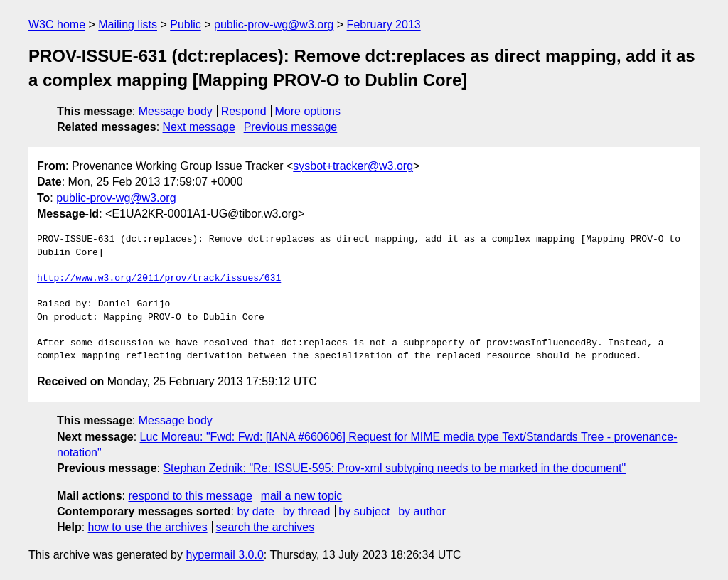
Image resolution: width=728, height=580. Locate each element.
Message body (176, 111)
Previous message (291, 127)
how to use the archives (148, 527)
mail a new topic (302, 496)
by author (422, 511)
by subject (364, 511)
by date (255, 511)
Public (186, 25)
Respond (244, 111)
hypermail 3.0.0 (224, 555)
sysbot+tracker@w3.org (353, 166)
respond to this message (190, 496)
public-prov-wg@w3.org (274, 25)
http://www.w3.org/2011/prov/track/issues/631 (159, 279)
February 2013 (384, 25)
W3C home (57, 25)
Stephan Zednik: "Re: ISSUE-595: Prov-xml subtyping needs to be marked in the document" (394, 468)
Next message (199, 127)
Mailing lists (128, 25)
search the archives (266, 527)
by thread (307, 511)
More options (308, 111)
